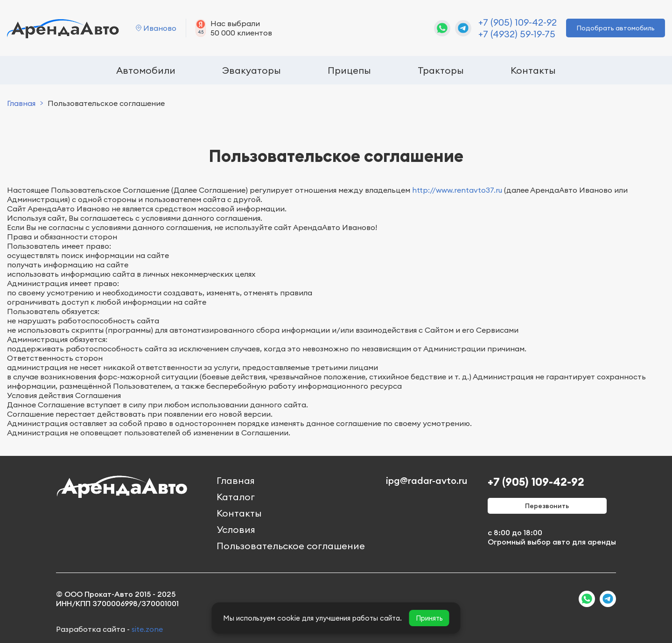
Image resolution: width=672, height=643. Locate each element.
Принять (429, 618)
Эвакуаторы (252, 70)
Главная (21, 103)
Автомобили (146, 70)
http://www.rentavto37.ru (457, 190)
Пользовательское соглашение (291, 546)
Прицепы (349, 70)
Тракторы (441, 70)
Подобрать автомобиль (616, 28)
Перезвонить (547, 506)
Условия (236, 529)
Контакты (533, 70)
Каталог (236, 497)
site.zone (147, 629)
